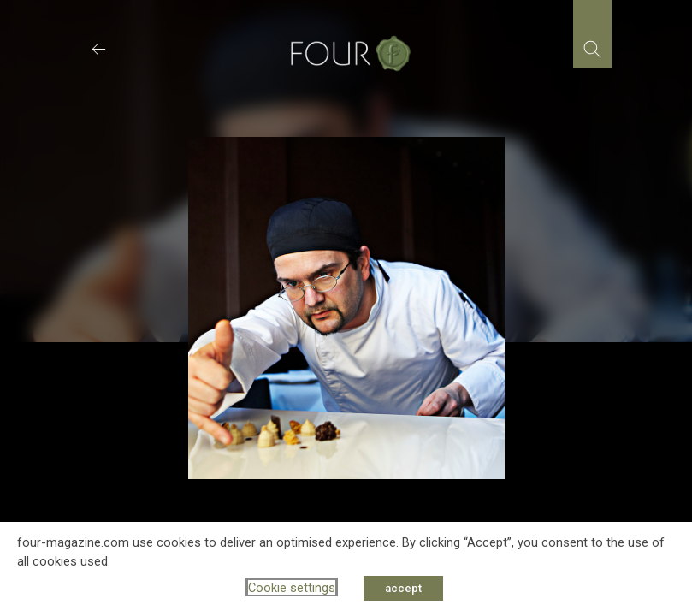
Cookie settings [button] (292, 588)
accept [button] (403, 588)
